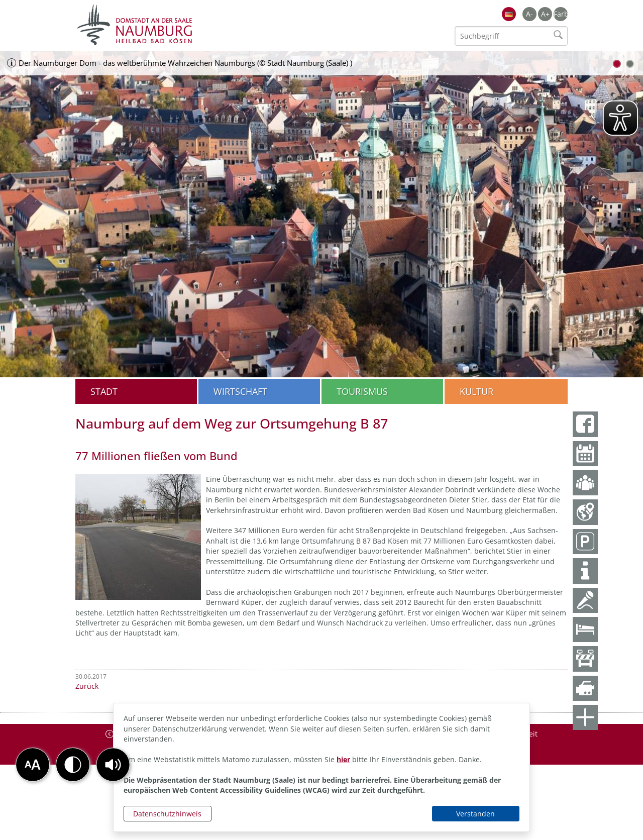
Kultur (476, 391)
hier (343, 759)
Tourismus (362, 391)
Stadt (104, 391)
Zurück (87, 686)
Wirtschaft (240, 391)
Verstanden (475, 814)
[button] (113, 765)
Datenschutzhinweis (167, 814)
